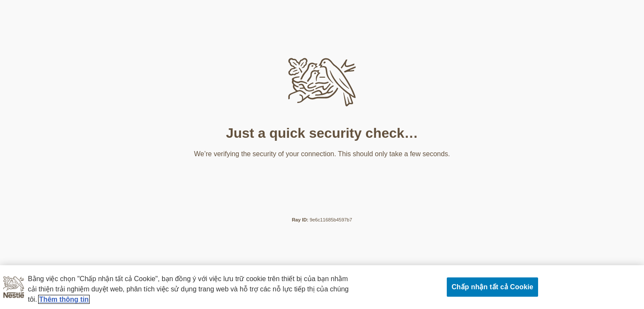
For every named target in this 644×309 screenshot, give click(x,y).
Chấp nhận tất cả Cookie (492, 287)
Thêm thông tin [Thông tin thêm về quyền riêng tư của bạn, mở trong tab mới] (64, 299)
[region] (322, 287)
